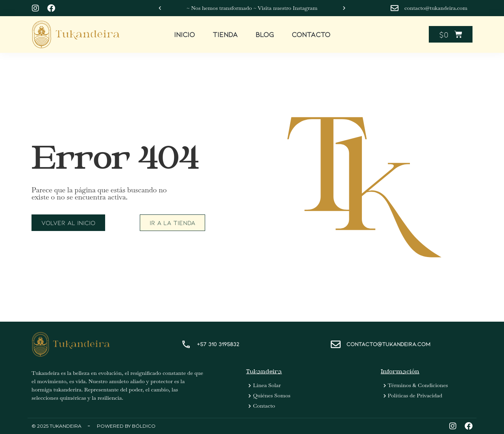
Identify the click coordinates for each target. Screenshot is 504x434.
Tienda (225, 34)
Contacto (311, 34)
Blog (265, 34)
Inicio (184, 34)
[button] (160, 8)
